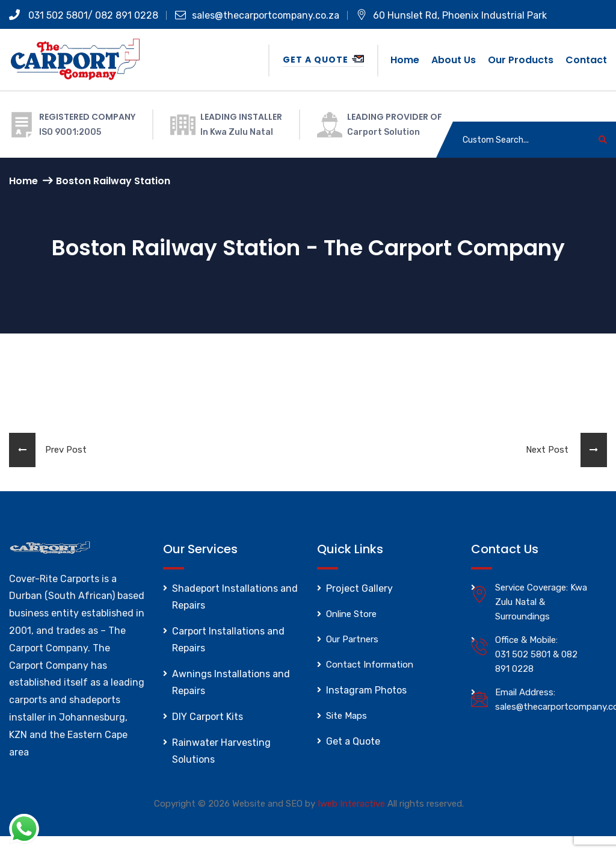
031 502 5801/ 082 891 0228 (84, 15)
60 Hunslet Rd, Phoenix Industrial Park (451, 15)
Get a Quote (323, 60)
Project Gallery (359, 588)
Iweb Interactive (351, 804)
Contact (586, 60)
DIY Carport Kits (208, 717)
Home (405, 60)
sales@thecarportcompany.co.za (257, 15)
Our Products (521, 60)
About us (454, 60)
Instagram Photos (366, 690)
